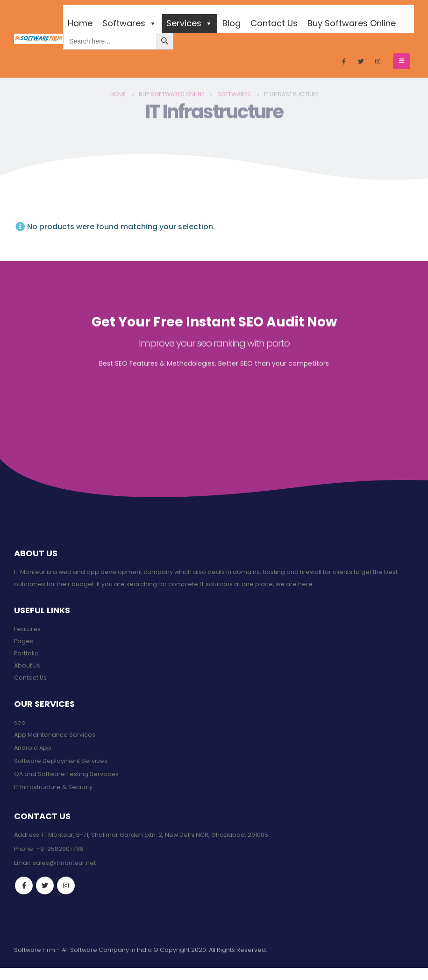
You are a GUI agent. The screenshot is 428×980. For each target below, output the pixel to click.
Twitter (45, 886)
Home (80, 23)
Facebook (24, 886)
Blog (232, 23)
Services (189, 23)
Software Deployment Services (61, 761)
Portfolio (26, 653)
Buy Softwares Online (352, 23)
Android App (33, 748)
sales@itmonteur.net (64, 863)
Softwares (129, 23)
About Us (27, 665)
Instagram (66, 886)
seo (20, 722)
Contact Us (274, 23)
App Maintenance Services (55, 735)
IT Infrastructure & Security (53, 787)
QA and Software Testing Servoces (66, 774)
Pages (24, 641)
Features (27, 629)
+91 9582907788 (60, 849)
